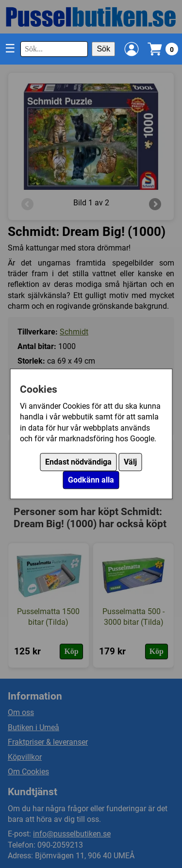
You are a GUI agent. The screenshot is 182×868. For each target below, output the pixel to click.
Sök (103, 49)
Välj (130, 462)
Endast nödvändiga (78, 462)
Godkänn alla (91, 480)
